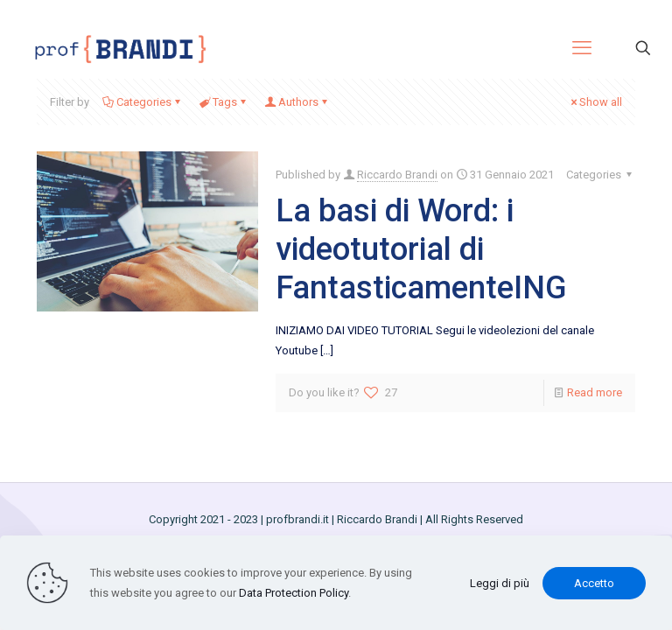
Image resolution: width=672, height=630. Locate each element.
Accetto (594, 583)
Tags (224, 102)
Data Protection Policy (294, 593)
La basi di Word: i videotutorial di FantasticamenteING (421, 249)
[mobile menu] (582, 48)
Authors (297, 102)
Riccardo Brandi (397, 175)
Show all (595, 102)
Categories (143, 102)
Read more (595, 392)
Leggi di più (500, 583)
